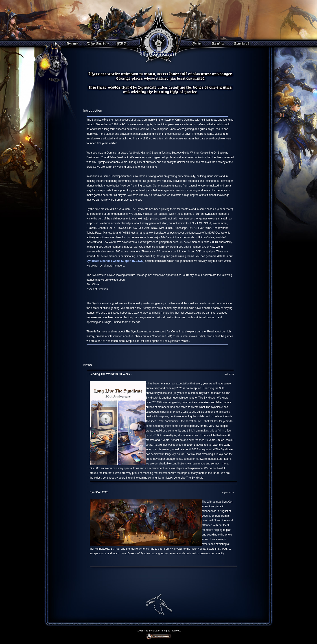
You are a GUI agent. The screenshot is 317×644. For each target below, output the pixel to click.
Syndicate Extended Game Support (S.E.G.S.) (116, 261)
